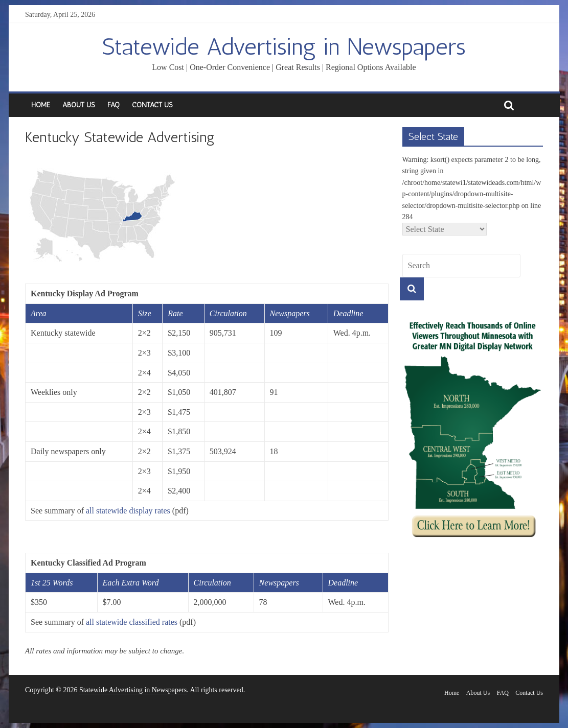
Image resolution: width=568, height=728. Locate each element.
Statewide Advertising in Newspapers (284, 47)
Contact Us (152, 105)
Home (41, 105)
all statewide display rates (128, 511)
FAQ (113, 105)
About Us (79, 105)
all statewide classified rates (132, 622)
